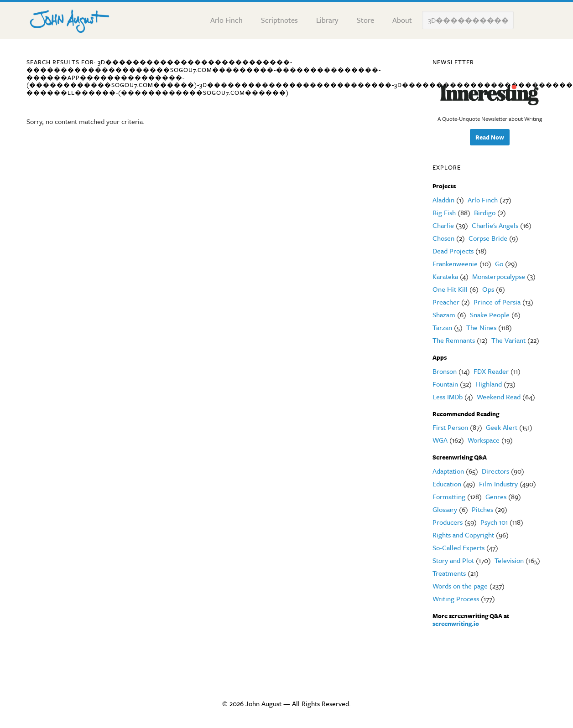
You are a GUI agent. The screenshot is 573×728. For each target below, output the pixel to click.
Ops (488, 289)
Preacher (446, 302)
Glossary (445, 509)
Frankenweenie (455, 263)
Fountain (445, 384)
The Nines (481, 327)
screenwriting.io (456, 624)
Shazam (444, 315)
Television (509, 560)
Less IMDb (448, 397)
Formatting (449, 496)
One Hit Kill (450, 289)
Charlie (443, 225)
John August (70, 19)
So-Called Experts (458, 547)
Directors (495, 471)
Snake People (490, 315)
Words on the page (460, 586)
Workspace (484, 440)
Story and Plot (453, 560)
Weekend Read (499, 397)
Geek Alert (502, 427)
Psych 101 (494, 522)
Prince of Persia (497, 302)
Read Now (490, 137)
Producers (448, 522)
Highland (489, 384)
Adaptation (448, 471)
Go (499, 263)
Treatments (449, 573)
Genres (496, 496)
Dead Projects (453, 251)
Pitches (482, 509)
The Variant (508, 340)
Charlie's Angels (495, 225)
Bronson (445, 371)
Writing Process (456, 599)
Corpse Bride (488, 238)
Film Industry (498, 484)
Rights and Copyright (463, 535)
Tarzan (442, 327)
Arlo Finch (483, 200)
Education (447, 484)
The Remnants (454, 340)
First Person (450, 427)
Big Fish (444, 212)
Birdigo (485, 212)
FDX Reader (491, 371)
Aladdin (443, 200)
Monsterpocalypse (499, 276)
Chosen (443, 238)
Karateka (445, 276)
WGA (440, 440)
